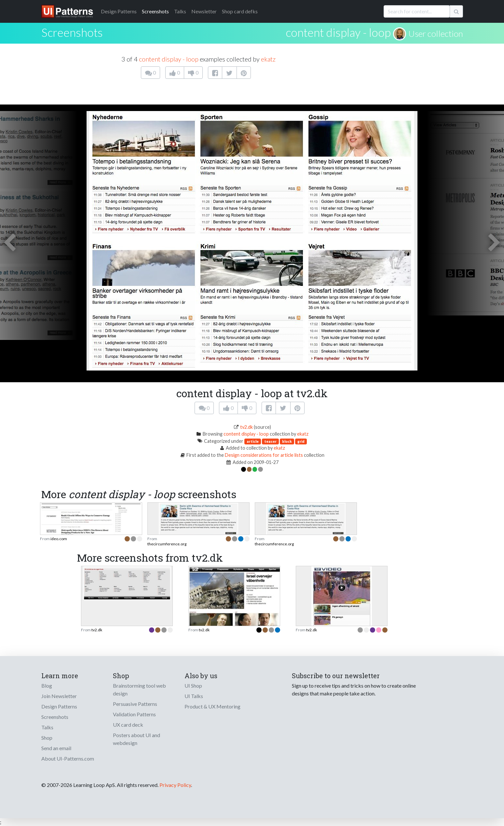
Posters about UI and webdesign (136, 739)
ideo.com (59, 539)
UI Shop (193, 686)
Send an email (56, 748)
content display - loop (338, 32)
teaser (270, 441)
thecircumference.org (167, 544)
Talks (180, 11)
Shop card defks (240, 11)
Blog (47, 686)
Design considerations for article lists (264, 455)
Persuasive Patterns (135, 704)
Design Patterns (59, 706)
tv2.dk (246, 427)
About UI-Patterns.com (68, 758)
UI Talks (194, 696)
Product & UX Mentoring (212, 706)
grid (301, 441)
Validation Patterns (134, 714)
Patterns (119, 11)
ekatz (268, 59)
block (287, 441)
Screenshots (155, 11)
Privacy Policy (175, 785)
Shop (47, 738)
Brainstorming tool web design (139, 689)
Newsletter (204, 11)
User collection (436, 34)
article (253, 441)
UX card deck (128, 725)
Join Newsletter (59, 696)
